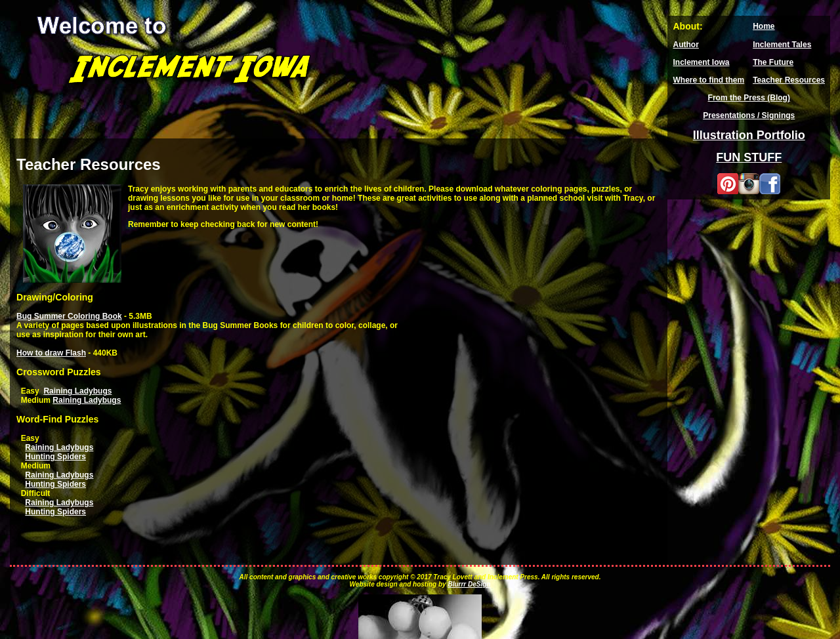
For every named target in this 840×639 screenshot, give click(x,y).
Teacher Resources (789, 80)
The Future (773, 62)
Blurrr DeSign (469, 584)
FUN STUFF (749, 157)
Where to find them (708, 80)
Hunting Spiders (55, 457)
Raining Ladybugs (77, 391)
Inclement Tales (782, 45)
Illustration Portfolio (749, 135)
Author (685, 45)
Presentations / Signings (749, 115)
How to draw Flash (51, 353)
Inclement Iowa (701, 62)
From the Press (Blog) (749, 98)
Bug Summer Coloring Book (69, 316)
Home (764, 26)
